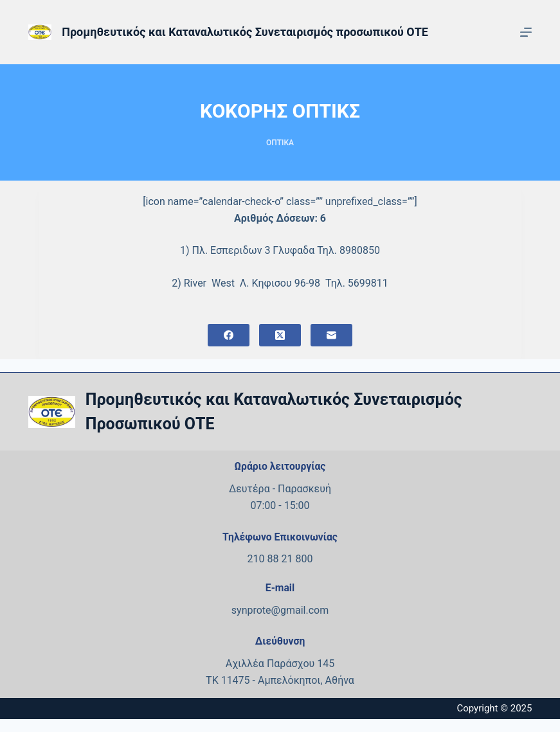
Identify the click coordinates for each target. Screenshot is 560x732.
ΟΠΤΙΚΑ (280, 143)
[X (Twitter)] (280, 335)
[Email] (331, 335)
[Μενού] (526, 32)
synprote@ (256, 610)
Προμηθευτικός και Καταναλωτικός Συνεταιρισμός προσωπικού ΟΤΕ (245, 32)
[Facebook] (229, 335)
